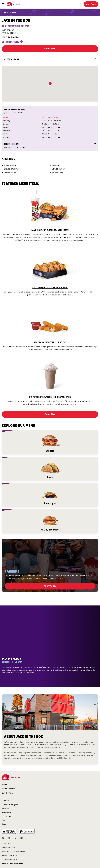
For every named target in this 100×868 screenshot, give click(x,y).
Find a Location (9, 789)
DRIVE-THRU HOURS (14, 110)
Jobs (4, 824)
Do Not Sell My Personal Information (14, 851)
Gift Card (5, 801)
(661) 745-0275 (10, 37)
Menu (4, 785)
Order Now (50, 49)
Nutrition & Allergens (10, 805)
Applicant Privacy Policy (10, 855)
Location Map (11, 59)
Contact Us (6, 816)
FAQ (3, 820)
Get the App (7, 793)
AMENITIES (8, 159)
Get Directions (10, 42)
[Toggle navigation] (3, 4)
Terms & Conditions (9, 847)
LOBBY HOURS (11, 144)
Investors (5, 809)
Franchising (6, 812)
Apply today (50, 586)
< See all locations (9, 12)
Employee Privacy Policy (10, 859)
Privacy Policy (6, 843)
